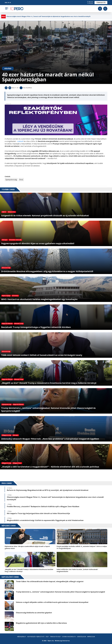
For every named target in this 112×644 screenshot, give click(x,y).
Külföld (8, 69)
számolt (20, 141)
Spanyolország (11, 180)
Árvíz (21, 180)
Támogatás (101, 2)
